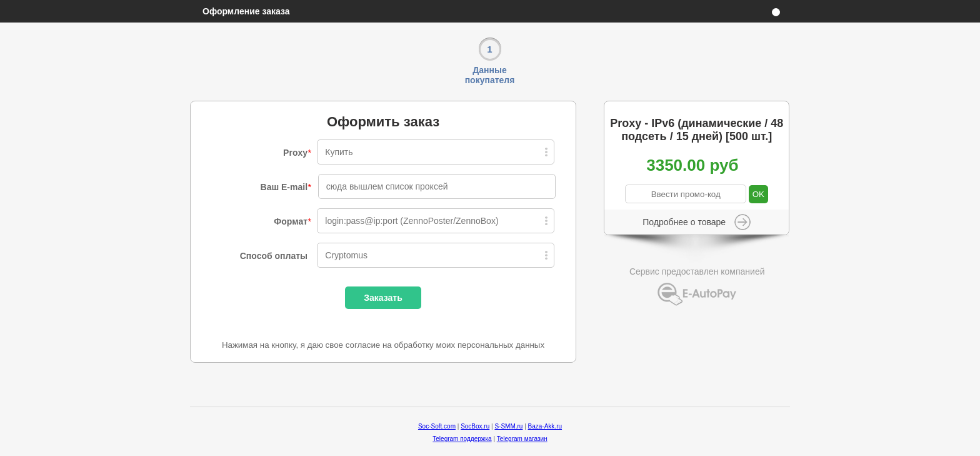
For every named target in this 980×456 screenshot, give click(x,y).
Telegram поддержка (462, 439)
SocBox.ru (475, 426)
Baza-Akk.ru (545, 426)
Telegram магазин (522, 439)
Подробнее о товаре (684, 222)
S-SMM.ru (508, 426)
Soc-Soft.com (437, 426)
